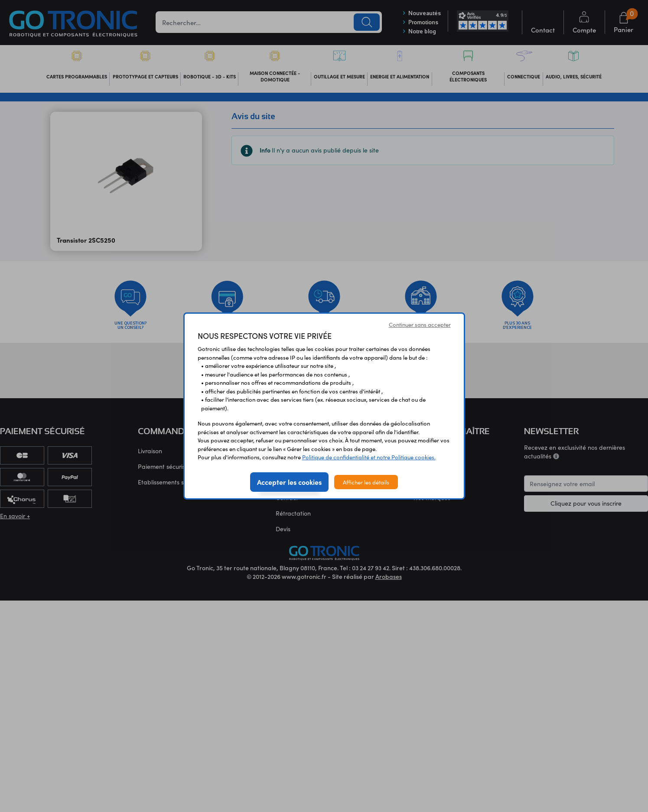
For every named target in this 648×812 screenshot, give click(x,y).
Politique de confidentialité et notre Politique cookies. (369, 457)
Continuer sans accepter (420, 324)
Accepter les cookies (289, 482)
